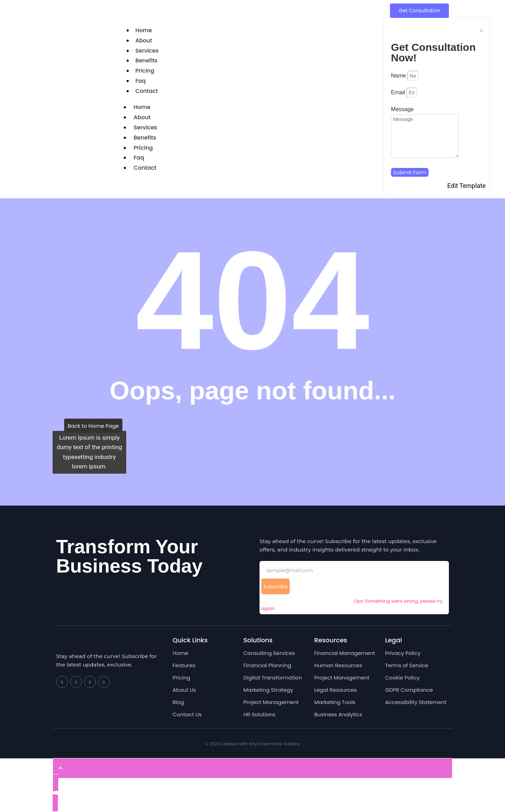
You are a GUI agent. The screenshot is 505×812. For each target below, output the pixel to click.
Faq (141, 81)
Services (147, 51)
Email (399, 92)
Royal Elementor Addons (275, 744)
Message (402, 109)
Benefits (147, 60)
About (144, 40)
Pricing (145, 71)
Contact (147, 91)
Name (399, 76)
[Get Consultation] (419, 11)
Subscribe (275, 587)
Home (144, 30)
